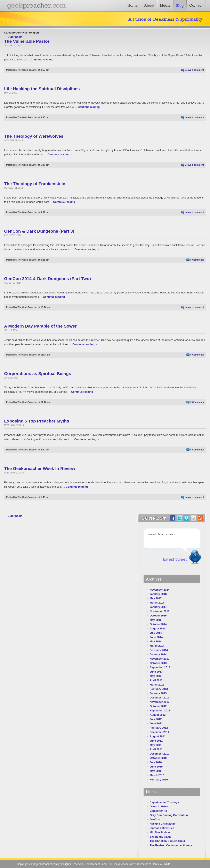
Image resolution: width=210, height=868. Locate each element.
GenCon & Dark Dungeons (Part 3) (39, 231)
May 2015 (156, 620)
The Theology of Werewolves (34, 136)
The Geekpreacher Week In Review (40, 468)
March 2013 (157, 685)
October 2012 (158, 706)
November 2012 (160, 702)
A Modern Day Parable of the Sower (40, 326)
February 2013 (159, 689)
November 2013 (160, 659)
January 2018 (158, 594)
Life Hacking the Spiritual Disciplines (42, 89)
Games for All (158, 811)
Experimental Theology (164, 802)
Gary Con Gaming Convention (169, 815)
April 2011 (156, 749)
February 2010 (159, 780)
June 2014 (156, 637)
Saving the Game (160, 837)
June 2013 (156, 672)
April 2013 (156, 680)
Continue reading (43, 59)
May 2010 (156, 771)
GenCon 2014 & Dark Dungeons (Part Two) (47, 279)
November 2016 (160, 611)
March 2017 (157, 603)
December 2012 (159, 698)
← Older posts (13, 37)
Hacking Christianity (163, 824)
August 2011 (158, 736)
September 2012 (160, 710)
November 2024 (160, 590)
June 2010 (156, 767)
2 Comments (197, 402)
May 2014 (156, 641)
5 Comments (197, 260)
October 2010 (158, 758)
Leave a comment (194, 70)
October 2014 (158, 624)
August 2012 (158, 715)
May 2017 (156, 598)
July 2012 (156, 719)
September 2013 (160, 667)
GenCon (155, 819)
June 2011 (156, 741)
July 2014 (156, 633)
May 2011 (156, 745)
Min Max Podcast (160, 832)
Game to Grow (159, 806)
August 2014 (158, 628)
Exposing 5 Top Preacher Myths (37, 421)
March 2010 (157, 775)
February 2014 (159, 650)
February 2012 (159, 728)
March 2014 (157, 646)
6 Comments (197, 450)
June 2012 (156, 723)
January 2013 (158, 693)
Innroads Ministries (162, 828)
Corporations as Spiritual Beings (38, 373)
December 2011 (159, 732)
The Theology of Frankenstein (35, 184)
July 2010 (156, 762)
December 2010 (159, 754)
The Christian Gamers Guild (167, 841)
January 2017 (158, 607)
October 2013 (158, 663)
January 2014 (158, 654)
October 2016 (158, 616)
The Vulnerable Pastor (27, 41)
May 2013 (156, 676)
